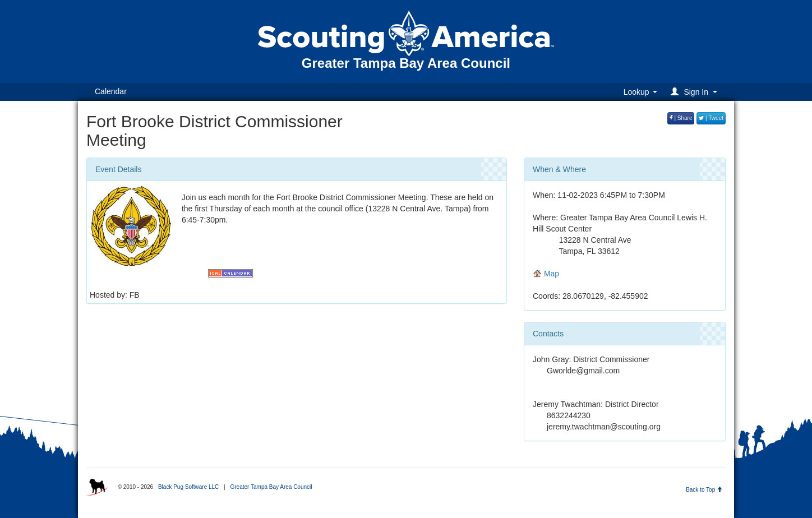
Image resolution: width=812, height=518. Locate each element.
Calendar (111, 91)
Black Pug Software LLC (188, 487)
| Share (681, 118)
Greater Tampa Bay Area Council (271, 487)
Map (546, 274)
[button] (696, 92)
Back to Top (704, 490)
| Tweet (711, 118)
